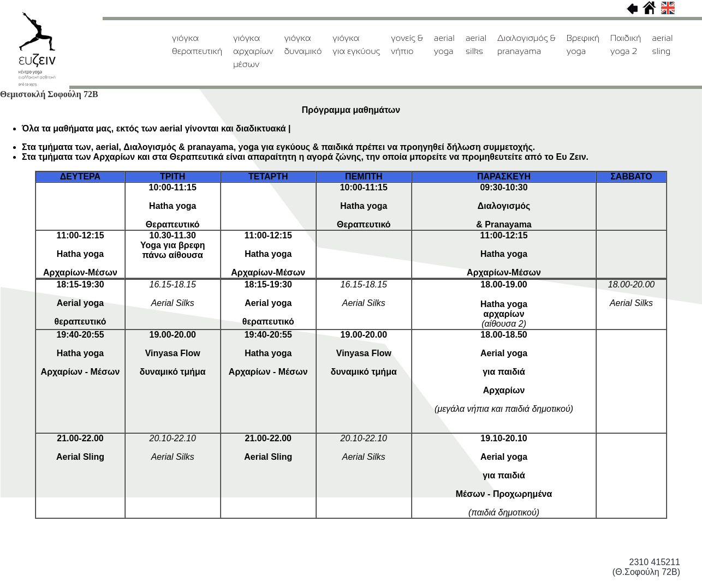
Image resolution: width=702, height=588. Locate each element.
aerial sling (662, 44)
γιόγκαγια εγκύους (356, 44)
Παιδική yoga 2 (626, 44)
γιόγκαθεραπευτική (197, 44)
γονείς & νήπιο (407, 44)
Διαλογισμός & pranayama (526, 44)
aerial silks (476, 44)
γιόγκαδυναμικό (303, 44)
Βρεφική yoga (583, 44)
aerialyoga (444, 44)
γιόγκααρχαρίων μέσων (253, 51)
